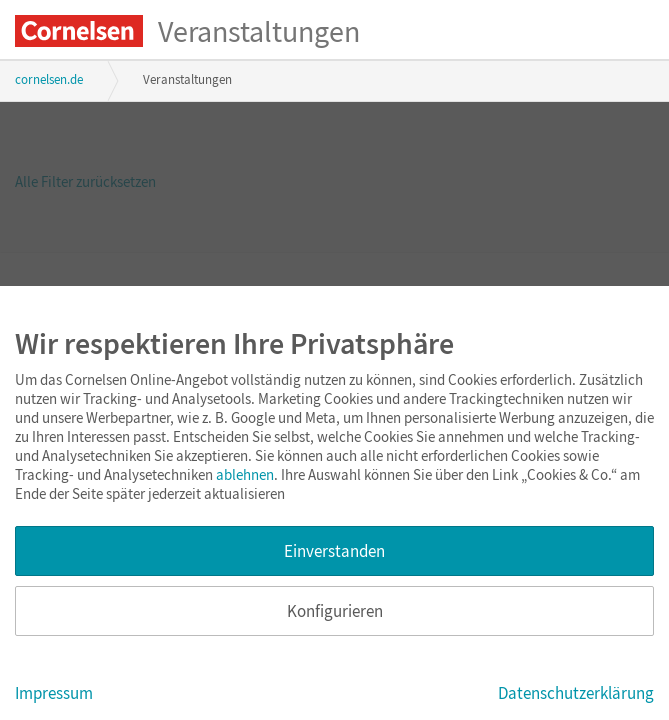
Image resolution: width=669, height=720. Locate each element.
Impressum (54, 693)
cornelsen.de (49, 79)
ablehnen (245, 474)
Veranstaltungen (259, 31)
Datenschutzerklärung (576, 693)
